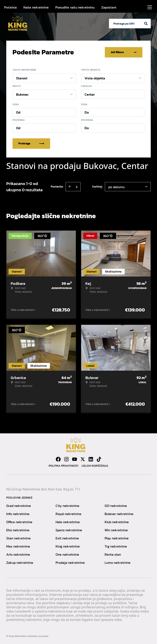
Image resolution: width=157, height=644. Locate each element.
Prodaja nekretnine (70, 562)
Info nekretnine (18, 514)
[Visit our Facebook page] (58, 459)
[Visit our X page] (83, 459)
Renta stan (113, 554)
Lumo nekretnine (118, 562)
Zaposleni (109, 7)
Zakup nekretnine (20, 562)
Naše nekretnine (36, 7)
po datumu (116, 187)
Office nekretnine (19, 522)
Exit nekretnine (67, 538)
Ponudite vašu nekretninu (75, 7)
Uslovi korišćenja (95, 466)
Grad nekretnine (19, 505)
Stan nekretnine (18, 538)
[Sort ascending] (70, 186)
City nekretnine (67, 505)
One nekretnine (67, 554)
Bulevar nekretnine (119, 514)
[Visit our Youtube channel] (75, 459)
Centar (90, 94)
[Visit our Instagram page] (66, 459)
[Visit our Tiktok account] (99, 459)
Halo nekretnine (68, 522)
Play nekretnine (117, 538)
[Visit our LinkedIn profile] (91, 459)
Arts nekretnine (18, 554)
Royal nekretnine (68, 514)
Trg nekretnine (116, 546)
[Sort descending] (77, 186)
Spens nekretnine (69, 530)
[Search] (146, 24)
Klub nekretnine (117, 522)
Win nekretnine (116, 530)
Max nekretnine (18, 546)
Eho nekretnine (18, 530)
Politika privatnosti (63, 466)
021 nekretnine (116, 505)
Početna (10, 7)
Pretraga (31, 143)
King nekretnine (68, 546)
